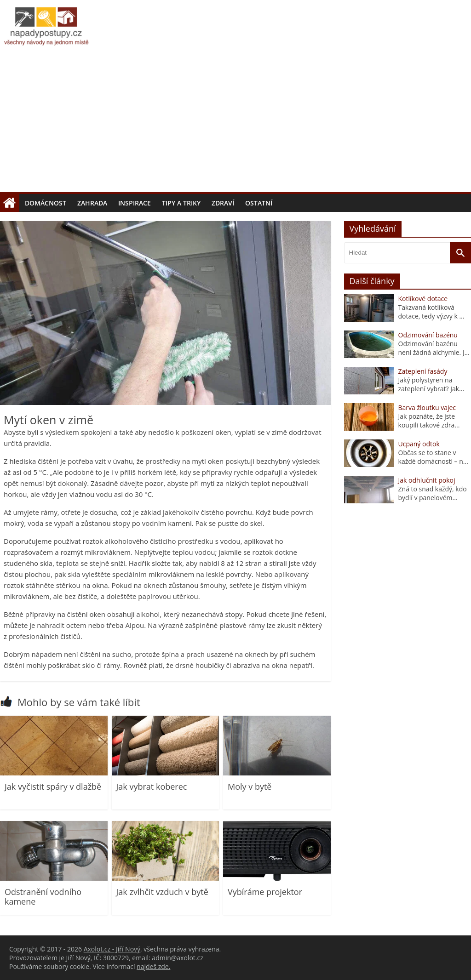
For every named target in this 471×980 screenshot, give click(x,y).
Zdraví (223, 203)
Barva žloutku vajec (427, 407)
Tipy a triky (181, 203)
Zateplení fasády (423, 371)
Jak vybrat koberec (152, 786)
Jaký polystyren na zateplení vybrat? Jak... (431, 384)
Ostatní (259, 203)
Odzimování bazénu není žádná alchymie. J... (434, 348)
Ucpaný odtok (419, 444)
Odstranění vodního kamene (43, 897)
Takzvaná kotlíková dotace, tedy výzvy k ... (431, 312)
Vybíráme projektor (265, 892)
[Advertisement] (235, 123)
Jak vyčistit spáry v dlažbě (53, 786)
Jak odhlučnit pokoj (427, 480)
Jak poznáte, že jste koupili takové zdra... (429, 421)
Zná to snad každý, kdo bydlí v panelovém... (433, 493)
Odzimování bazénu (428, 335)
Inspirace (135, 203)
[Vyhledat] (460, 253)
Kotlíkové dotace (423, 299)
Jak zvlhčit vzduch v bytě (162, 892)
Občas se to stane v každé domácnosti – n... (433, 457)
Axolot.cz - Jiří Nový (112, 949)
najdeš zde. (153, 966)
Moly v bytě (250, 786)
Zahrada (92, 203)
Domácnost (46, 203)
